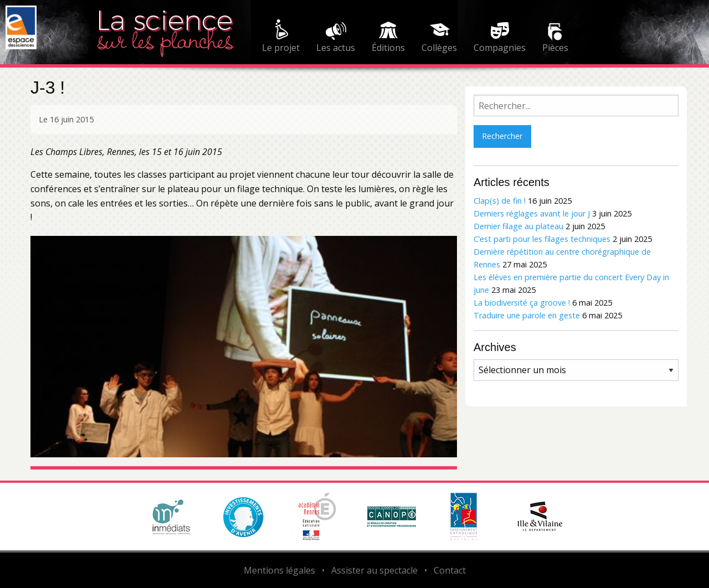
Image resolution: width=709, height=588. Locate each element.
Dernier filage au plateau (518, 226)
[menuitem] (281, 38)
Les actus (336, 48)
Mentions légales (279, 570)
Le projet (281, 48)
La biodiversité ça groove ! (522, 303)
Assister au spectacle (374, 570)
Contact (450, 570)
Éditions (388, 48)
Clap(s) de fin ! (500, 201)
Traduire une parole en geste (527, 315)
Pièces (555, 48)
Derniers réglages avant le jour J (532, 213)
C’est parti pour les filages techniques (542, 239)
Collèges (439, 48)
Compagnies (500, 48)
